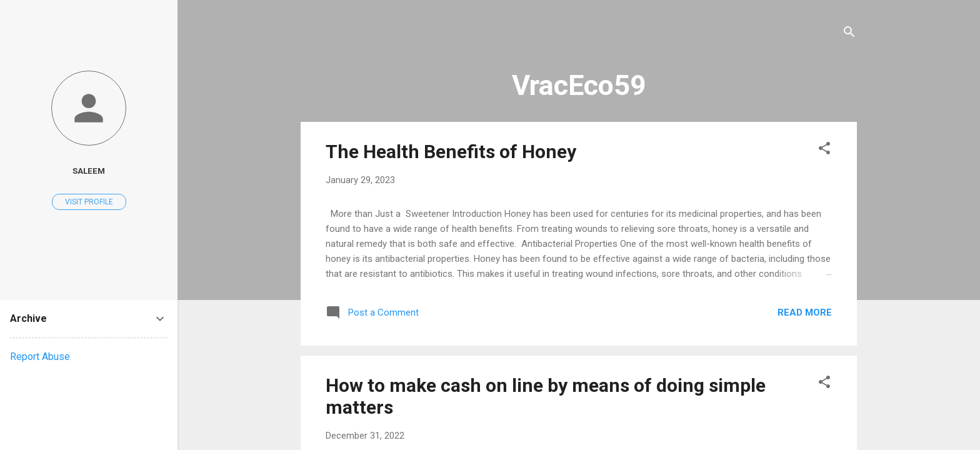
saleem (89, 171)
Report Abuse (40, 357)
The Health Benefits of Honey (451, 152)
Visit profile (89, 202)
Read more (805, 312)
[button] (824, 150)
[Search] (849, 34)
